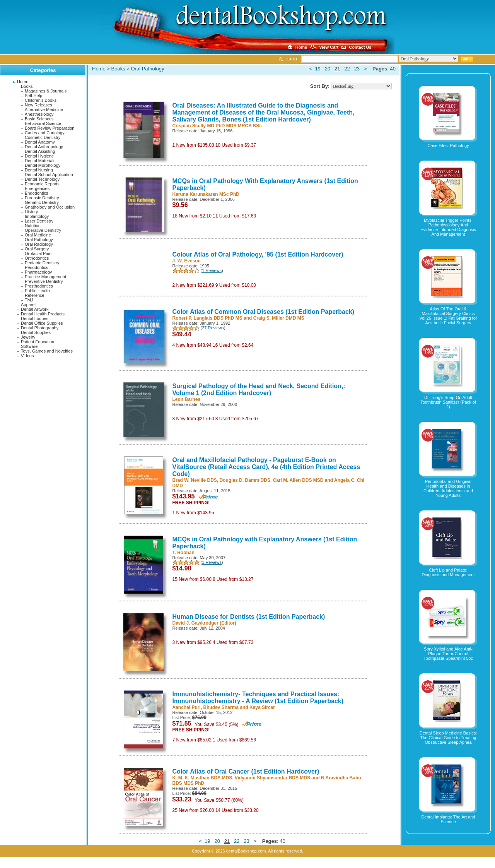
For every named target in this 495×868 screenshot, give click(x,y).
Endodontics (37, 193)
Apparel (28, 305)
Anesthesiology (39, 114)
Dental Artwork (35, 309)
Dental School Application (49, 175)
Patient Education (38, 342)
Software (29, 346)
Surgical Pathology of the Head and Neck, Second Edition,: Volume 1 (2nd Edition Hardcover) (259, 389)
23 (357, 69)
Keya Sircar (262, 707)
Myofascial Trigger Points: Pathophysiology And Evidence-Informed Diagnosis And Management (448, 227)
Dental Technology (42, 179)
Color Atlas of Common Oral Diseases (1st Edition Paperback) (264, 312)
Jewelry (28, 337)
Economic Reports (42, 184)
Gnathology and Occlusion (50, 207)
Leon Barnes (187, 399)
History (31, 212)
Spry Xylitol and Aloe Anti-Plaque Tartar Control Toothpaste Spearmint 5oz (448, 654)
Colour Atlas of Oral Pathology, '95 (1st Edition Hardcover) (258, 254)
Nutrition (33, 226)
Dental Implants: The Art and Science (448, 819)
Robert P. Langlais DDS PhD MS (207, 318)
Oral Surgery (37, 249)
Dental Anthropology (44, 147)
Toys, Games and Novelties (47, 351)
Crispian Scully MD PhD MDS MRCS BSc (217, 126)
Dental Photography (40, 328)
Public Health (37, 291)
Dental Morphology (43, 165)
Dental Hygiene (39, 156)
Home (23, 82)
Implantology (37, 216)
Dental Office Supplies (42, 323)
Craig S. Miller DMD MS (279, 318)
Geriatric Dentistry (42, 202)
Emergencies (37, 188)
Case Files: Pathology (448, 146)
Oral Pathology (39, 240)
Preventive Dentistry (44, 281)
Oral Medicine (38, 235)
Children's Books (41, 100)
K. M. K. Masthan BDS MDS (202, 778)
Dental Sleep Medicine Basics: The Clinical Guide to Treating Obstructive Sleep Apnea (448, 738)
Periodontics (37, 267)
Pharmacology (38, 272)
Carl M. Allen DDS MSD (298, 480)
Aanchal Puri (187, 707)
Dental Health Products (43, 314)
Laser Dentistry (39, 221)
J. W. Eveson (187, 261)
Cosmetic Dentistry (43, 137)
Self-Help (33, 96)
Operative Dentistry (43, 230)
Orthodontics (37, 258)
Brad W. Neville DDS (195, 480)
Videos (27, 356)
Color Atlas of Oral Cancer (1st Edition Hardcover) (246, 771)
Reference (35, 295)
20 (328, 69)
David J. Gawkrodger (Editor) (204, 623)
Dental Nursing (39, 170)
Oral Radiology (39, 244)
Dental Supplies (36, 332)
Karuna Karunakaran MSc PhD (206, 194)
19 (317, 69)
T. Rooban (183, 553)
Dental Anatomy (40, 142)
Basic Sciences (39, 119)
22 (347, 69)
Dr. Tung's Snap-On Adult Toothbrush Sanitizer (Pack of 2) (448, 402)
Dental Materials (40, 161)
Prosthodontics (39, 286)
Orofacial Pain (38, 253)
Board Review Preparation (49, 128)
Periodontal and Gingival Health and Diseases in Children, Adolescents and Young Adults (448, 488)
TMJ (29, 300)
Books (27, 86)
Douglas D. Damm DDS (245, 480)
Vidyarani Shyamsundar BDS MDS (272, 778)
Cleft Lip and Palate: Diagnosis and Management (448, 572)
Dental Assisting (40, 151)
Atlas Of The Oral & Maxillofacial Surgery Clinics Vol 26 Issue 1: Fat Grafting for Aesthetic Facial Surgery (448, 316)
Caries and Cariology (45, 133)
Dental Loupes (35, 318)
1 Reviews (212, 271)
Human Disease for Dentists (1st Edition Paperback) (249, 617)
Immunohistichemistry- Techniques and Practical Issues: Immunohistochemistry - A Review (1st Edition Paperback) (258, 698)
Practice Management (45, 277)
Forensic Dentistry (42, 198)
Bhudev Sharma (221, 707)
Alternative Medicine (44, 110)
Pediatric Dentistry (42, 263)
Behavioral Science (43, 123)
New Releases (38, 105)
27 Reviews (213, 328)
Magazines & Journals (46, 91)
